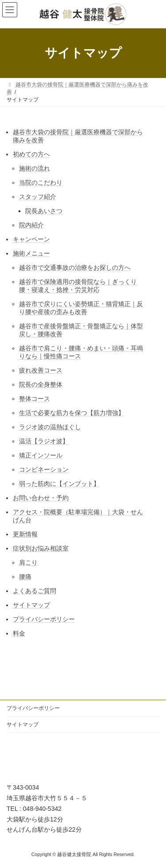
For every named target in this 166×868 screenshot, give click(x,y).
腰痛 (25, 577)
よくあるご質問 (35, 591)
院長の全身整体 (41, 384)
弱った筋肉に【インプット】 (59, 484)
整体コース (35, 399)
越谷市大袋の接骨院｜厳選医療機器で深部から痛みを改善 (78, 136)
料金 (19, 633)
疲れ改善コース (41, 370)
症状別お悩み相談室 (41, 548)
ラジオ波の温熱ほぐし (50, 427)
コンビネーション (44, 469)
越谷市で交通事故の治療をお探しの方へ (75, 267)
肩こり (28, 562)
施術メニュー (31, 253)
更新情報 (25, 534)
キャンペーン (31, 239)
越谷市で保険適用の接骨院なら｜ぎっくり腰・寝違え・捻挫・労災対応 (78, 286)
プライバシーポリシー (44, 619)
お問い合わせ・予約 (41, 498)
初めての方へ (31, 154)
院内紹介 (31, 225)
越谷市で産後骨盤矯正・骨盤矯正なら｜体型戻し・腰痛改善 (81, 330)
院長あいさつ (44, 211)
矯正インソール (41, 455)
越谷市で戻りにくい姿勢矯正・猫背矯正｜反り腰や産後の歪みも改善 (81, 308)
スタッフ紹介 (38, 197)
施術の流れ (35, 168)
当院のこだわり (41, 182)
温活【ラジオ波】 (44, 441)
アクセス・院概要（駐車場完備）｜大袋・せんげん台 (78, 516)
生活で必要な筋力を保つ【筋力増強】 (72, 413)
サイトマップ (31, 605)
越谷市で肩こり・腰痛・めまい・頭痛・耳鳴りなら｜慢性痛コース (81, 352)
